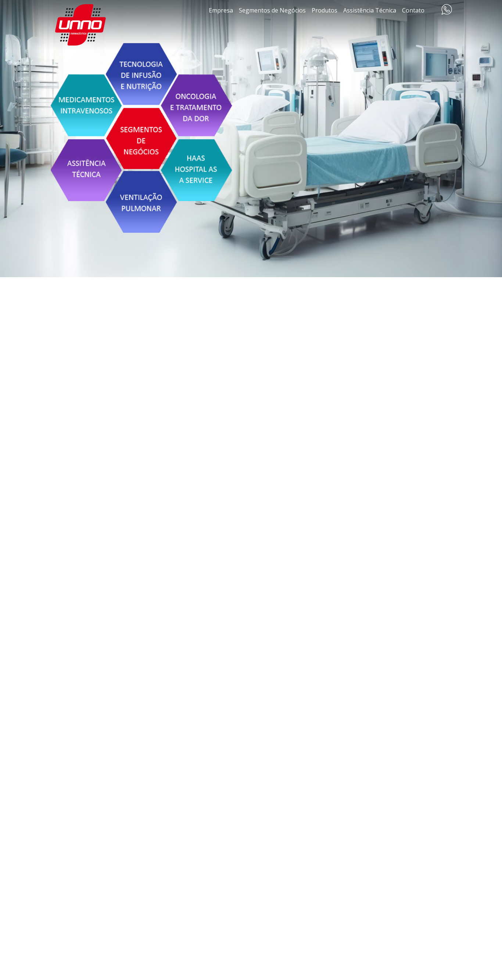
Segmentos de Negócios (272, 10)
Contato (413, 10)
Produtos (324, 10)
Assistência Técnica (370, 10)
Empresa (221, 10)
